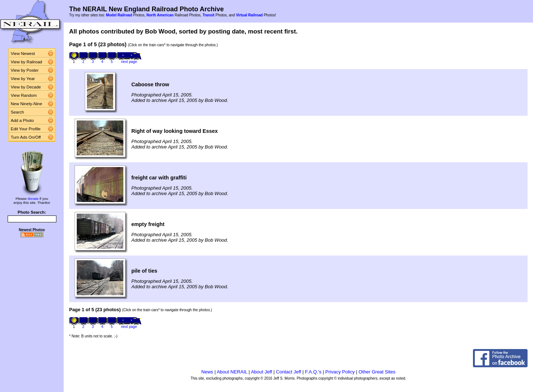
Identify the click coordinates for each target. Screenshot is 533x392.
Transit (209, 15)
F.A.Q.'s (313, 372)
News (207, 372)
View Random (24, 95)
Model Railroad (119, 15)
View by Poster (25, 70)
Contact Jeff (289, 372)
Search (18, 112)
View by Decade (26, 87)
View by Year (23, 79)
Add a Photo (22, 120)
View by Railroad (27, 62)
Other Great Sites (377, 372)
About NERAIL (232, 372)
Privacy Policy (340, 372)
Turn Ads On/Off (26, 137)
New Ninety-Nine (27, 104)
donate (33, 199)
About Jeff (262, 372)
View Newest (23, 54)
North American (160, 15)
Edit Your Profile (26, 129)
